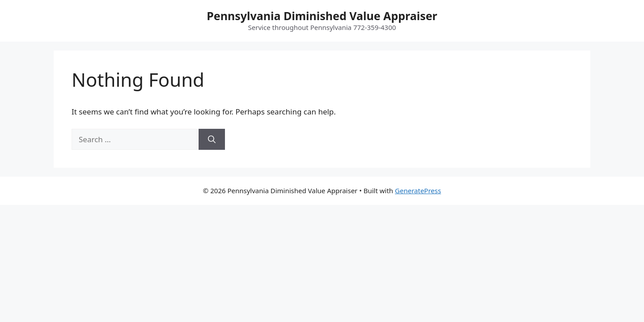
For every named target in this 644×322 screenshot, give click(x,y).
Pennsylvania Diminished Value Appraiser (322, 16)
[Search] (212, 140)
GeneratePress (418, 191)
